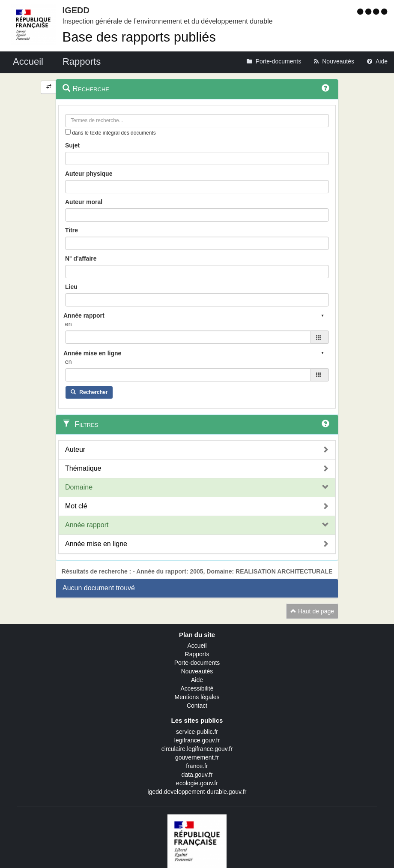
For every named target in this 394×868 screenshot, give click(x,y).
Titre (72, 230)
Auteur (75, 449)
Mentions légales (197, 697)
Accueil (197, 646)
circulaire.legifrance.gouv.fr (197, 749)
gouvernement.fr (197, 757)
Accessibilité (197, 688)
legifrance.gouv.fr (197, 740)
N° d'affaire (81, 258)
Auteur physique (89, 174)
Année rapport (87, 525)
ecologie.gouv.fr (197, 783)
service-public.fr (197, 732)
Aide (197, 680)
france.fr (197, 766)
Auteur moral (84, 202)
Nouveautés (197, 671)
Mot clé (76, 506)
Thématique (83, 468)
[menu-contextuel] (68, 132)
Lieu (71, 287)
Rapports (197, 654)
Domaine (79, 487)
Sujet (72, 145)
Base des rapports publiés (139, 37)
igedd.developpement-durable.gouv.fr (197, 792)
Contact (197, 706)
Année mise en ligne (96, 544)
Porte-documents (197, 663)
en (69, 324)
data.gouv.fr (197, 775)
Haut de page (312, 611)
